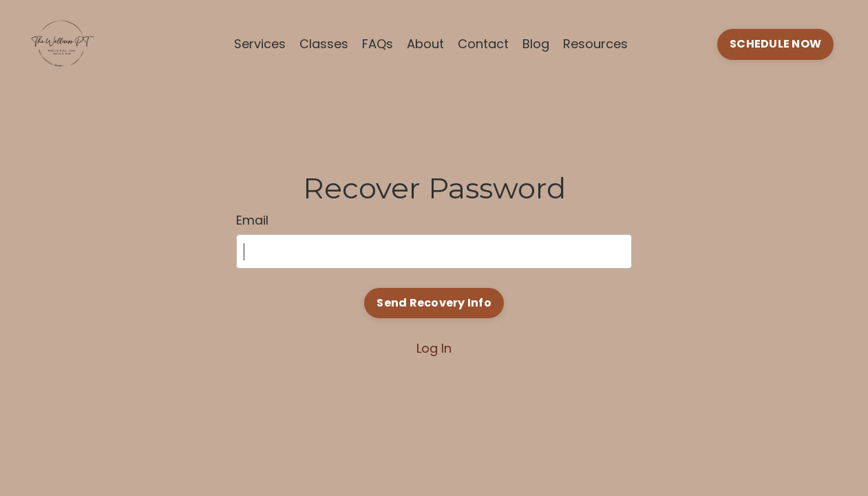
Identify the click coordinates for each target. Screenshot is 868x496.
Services (260, 44)
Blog (536, 44)
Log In (434, 348)
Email (252, 220)
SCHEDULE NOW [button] (775, 44)
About (425, 44)
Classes (324, 44)
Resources (595, 44)
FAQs (378, 44)
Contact (483, 44)
